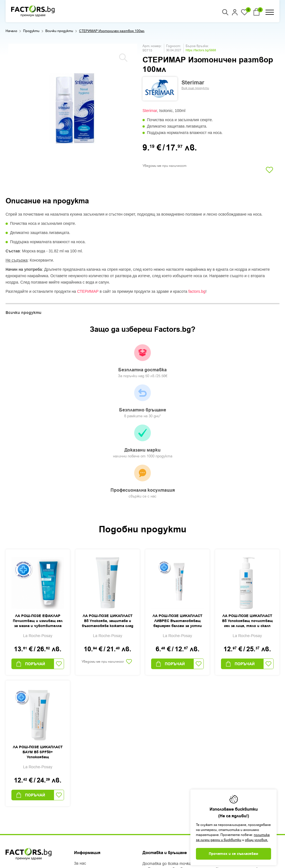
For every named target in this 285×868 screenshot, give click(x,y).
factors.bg (197, 291)
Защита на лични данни (97, 779)
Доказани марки (176, 364)
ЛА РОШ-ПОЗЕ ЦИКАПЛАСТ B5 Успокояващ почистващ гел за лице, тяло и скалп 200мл (247, 508)
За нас (80, 750)
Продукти (31, 31)
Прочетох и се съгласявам (234, 854)
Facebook (14, 789)
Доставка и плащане (94, 764)
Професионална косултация (243, 365)
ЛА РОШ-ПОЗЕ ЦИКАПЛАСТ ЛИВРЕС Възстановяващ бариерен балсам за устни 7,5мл (177, 508)
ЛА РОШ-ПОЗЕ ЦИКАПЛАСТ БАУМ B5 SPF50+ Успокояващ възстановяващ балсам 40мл (38, 639)
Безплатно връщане (109, 362)
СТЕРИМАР (88, 291)
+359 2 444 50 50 (25, 759)
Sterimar (150, 111)
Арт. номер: (152, 46)
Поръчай (30, 550)
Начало (11, 31)
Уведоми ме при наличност (164, 166)
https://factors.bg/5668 (201, 50)
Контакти (84, 786)
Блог (78, 757)
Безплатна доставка (42, 362)
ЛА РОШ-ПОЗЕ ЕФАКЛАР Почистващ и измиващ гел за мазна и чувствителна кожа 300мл (38, 508)
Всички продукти (59, 31)
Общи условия (87, 772)
